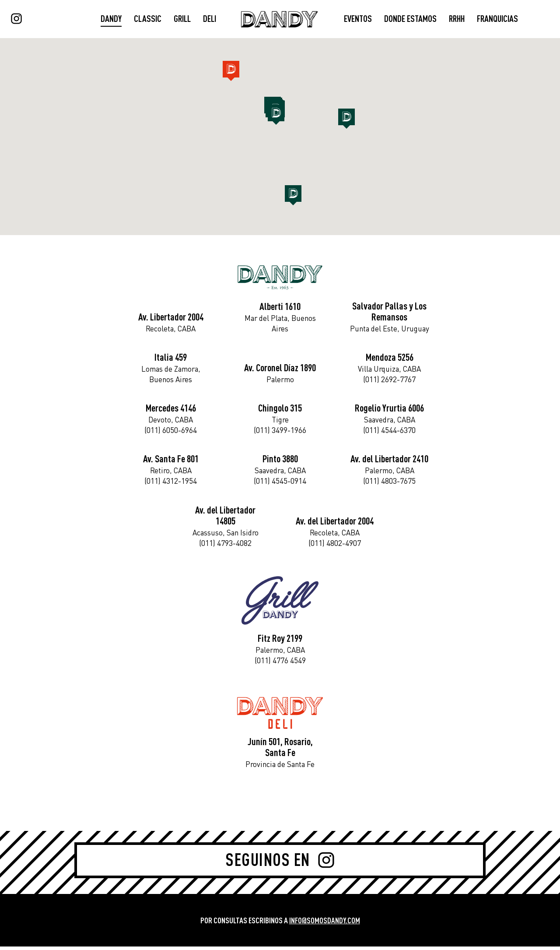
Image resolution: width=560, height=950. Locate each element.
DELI (210, 19)
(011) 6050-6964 (171, 432)
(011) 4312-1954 (171, 483)
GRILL (182, 19)
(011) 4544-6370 (389, 432)
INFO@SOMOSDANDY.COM (324, 924)
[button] (293, 196)
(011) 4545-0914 (280, 483)
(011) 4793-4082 (225, 545)
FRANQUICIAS (497, 19)
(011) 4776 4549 (280, 663)
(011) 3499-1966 (280, 432)
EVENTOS (358, 19)
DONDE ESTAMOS (410, 19)
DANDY (111, 19)
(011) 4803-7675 (389, 483)
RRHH (457, 19)
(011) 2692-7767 (389, 382)
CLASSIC (148, 19)
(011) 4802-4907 (335, 545)
